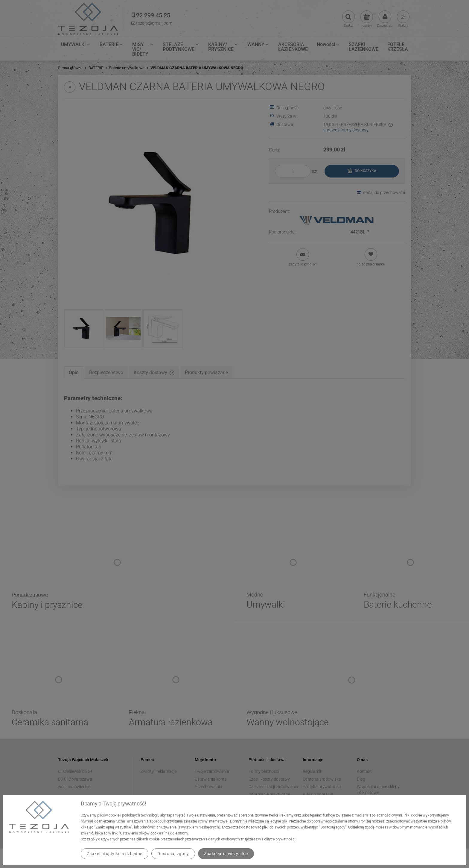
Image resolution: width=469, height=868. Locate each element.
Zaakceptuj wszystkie (226, 854)
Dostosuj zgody (173, 854)
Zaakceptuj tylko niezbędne (115, 854)
